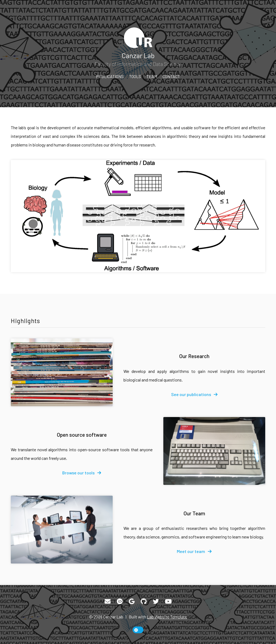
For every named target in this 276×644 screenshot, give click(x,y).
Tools (135, 76)
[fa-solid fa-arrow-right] (194, 394)
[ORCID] (120, 601)
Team (152, 76)
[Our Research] (62, 372)
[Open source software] (214, 451)
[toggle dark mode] (138, 630)
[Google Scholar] (132, 601)
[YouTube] (168, 601)
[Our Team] (62, 530)
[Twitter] (156, 601)
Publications (110, 76)
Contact (171, 76)
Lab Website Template (167, 617)
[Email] (108, 601)
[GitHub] (144, 601)
